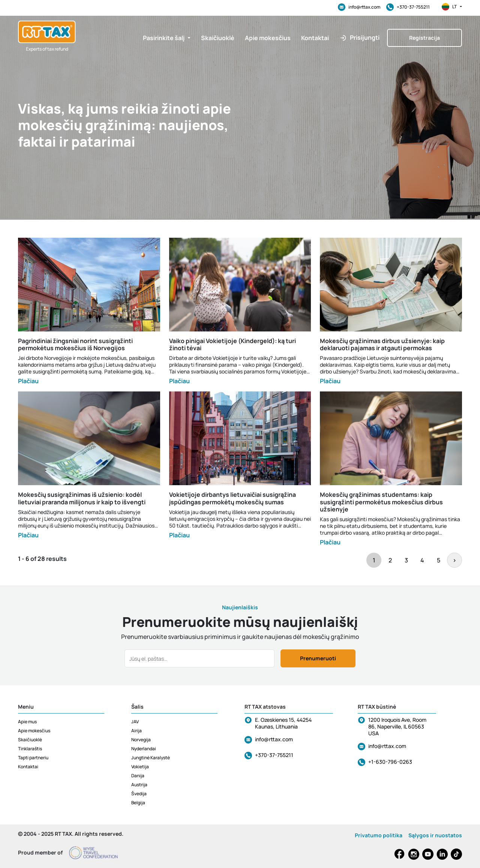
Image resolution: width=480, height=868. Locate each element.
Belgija (138, 803)
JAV (135, 722)
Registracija (424, 38)
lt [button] (452, 7)
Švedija (139, 794)
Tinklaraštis (30, 749)
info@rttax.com (359, 7)
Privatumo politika (379, 835)
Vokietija (140, 767)
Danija (138, 776)
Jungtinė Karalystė (151, 758)
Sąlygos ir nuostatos (435, 835)
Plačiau (28, 381)
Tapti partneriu (33, 758)
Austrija (139, 785)
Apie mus (27, 722)
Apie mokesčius (34, 731)
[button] (167, 38)
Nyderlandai (144, 749)
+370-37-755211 (408, 7)
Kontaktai (28, 767)
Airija (136, 731)
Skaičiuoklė (30, 740)
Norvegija (141, 740)
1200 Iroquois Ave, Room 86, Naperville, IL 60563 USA (397, 726)
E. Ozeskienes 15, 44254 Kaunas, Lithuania (283, 723)
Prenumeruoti (318, 658)
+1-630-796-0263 (390, 762)
